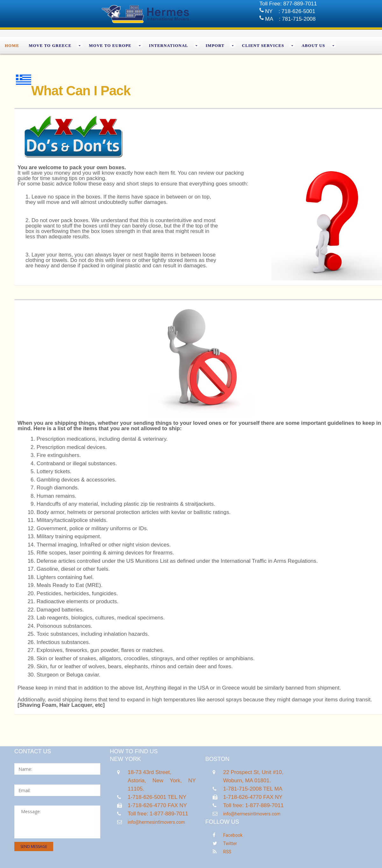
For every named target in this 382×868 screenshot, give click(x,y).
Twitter (230, 843)
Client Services (263, 45)
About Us (313, 45)
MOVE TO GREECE (50, 45)
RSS (227, 852)
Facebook (233, 835)
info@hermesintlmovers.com (156, 822)
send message (34, 846)
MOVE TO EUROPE (110, 45)
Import (215, 45)
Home (12, 45)
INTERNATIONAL (169, 45)
